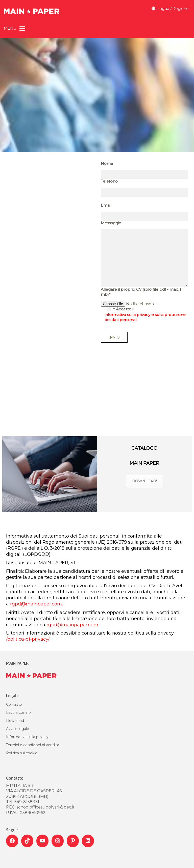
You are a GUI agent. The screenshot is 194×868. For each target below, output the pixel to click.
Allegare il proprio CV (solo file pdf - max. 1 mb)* (141, 292)
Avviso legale (18, 729)
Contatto (14, 704)
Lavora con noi (19, 713)
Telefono (109, 181)
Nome (107, 163)
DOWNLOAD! (144, 481)
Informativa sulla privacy (27, 737)
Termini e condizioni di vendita (33, 745)
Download (15, 721)
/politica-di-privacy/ (28, 639)
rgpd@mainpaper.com (36, 604)
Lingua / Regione (170, 8)
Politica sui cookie (22, 753)
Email (106, 205)
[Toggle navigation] (15, 28)
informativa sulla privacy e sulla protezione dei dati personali (145, 317)
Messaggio (111, 223)
